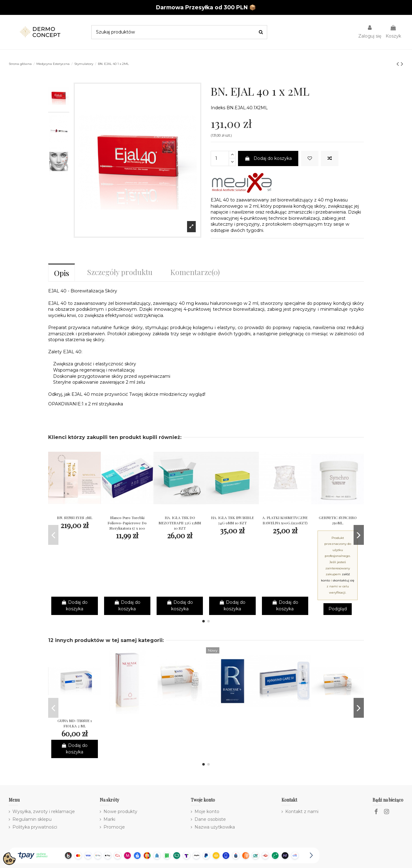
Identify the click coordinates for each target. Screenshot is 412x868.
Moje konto (207, 811)
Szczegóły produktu (120, 272)
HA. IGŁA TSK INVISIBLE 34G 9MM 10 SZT (232, 520)
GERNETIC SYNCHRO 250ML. (338, 520)
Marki (109, 819)
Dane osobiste (210, 819)
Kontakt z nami (302, 811)
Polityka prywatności (35, 827)
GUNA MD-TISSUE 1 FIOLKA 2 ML (75, 723)
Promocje (114, 827)
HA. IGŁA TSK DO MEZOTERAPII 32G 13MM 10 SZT (180, 523)
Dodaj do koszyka (268, 158)
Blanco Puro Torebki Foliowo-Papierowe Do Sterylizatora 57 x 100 (127, 523)
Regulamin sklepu (32, 819)
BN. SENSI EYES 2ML (75, 518)
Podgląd (338, 609)
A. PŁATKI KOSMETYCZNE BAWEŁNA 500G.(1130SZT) (285, 520)
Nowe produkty (120, 811)
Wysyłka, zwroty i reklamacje (44, 811)
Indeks (218, 108)
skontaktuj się (343, 580)
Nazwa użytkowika (215, 827)
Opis (62, 273)
